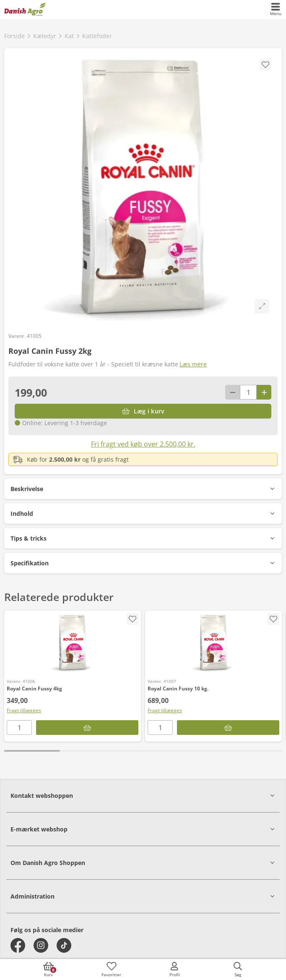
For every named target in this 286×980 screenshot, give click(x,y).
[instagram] (41, 945)
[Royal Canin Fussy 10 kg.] (213, 643)
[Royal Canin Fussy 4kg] (73, 643)
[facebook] (18, 945)
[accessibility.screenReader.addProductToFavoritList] (133, 619)
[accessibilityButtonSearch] (238, 970)
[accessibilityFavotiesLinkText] (112, 970)
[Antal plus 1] (264, 392)
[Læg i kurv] (143, 411)
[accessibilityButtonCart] (48, 970)
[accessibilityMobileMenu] (276, 10)
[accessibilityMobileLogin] (174, 970)
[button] (143, 489)
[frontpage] (25, 10)
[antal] (248, 392)
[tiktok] (64, 945)
